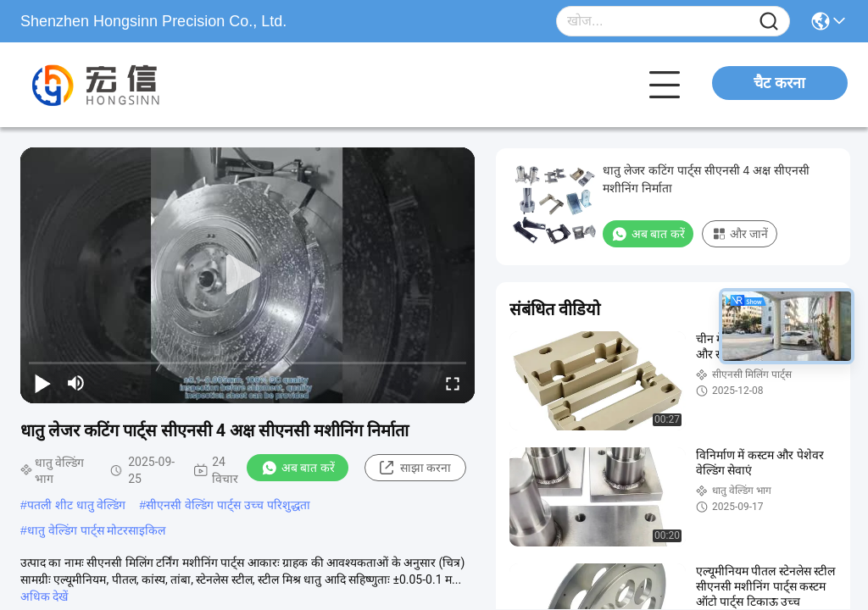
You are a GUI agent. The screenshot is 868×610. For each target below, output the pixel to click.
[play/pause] (42, 383)
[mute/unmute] (76, 383)
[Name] (769, 22)
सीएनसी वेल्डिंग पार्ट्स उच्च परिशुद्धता (228, 505)
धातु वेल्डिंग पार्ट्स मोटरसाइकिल (97, 530)
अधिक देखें (44, 596)
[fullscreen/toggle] (453, 383)
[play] (248, 275)
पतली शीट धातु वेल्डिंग (77, 505)
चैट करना (779, 83)
